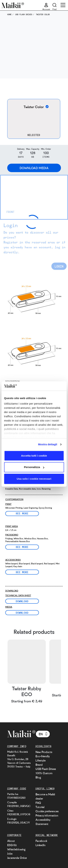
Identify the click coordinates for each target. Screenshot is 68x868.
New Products (44, 752)
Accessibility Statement (43, 822)
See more (22, 513)
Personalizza (34, 467)
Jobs (10, 854)
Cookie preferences (47, 811)
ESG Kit (12, 845)
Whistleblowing (16, 849)
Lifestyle (41, 760)
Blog (38, 777)
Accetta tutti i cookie (34, 456)
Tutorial (40, 807)
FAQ (38, 803)
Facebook (41, 841)
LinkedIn (40, 845)
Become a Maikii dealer (45, 796)
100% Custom (44, 773)
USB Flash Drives (46, 769)
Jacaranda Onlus (17, 858)
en (43, 734)
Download (22, 601)
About (11, 841)
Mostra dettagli (48, 444)
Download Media (34, 168)
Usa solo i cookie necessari (34, 479)
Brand (39, 765)
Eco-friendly (43, 756)
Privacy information (47, 815)
